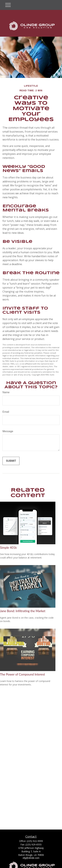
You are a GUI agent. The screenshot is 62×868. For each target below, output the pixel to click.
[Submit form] (11, 461)
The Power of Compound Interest (23, 674)
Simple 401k (8, 548)
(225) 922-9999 (35, 841)
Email (6, 412)
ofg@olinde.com (31, 858)
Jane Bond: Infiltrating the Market (23, 611)
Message (8, 431)
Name (6, 392)
